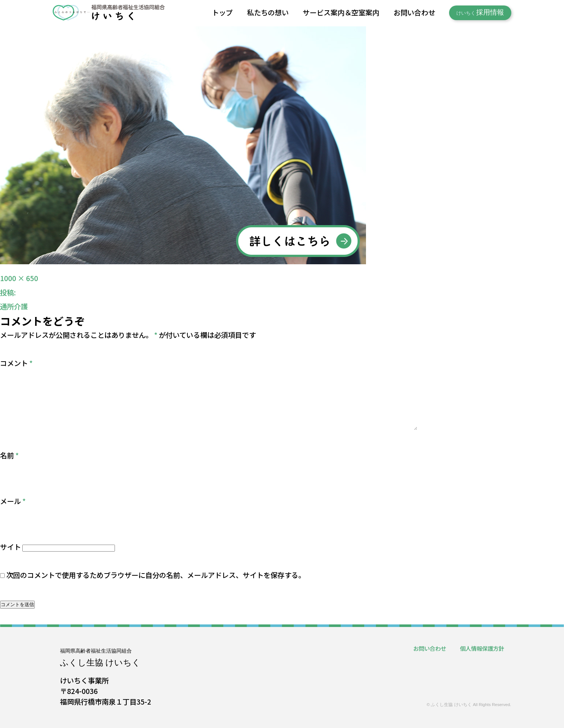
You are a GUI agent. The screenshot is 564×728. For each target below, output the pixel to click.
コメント (16, 363)
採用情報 (480, 12)
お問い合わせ (414, 12)
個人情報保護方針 (482, 648)
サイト (10, 547)
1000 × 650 (19, 278)
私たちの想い (268, 12)
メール (13, 501)
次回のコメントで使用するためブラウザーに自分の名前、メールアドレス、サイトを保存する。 (156, 575)
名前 (9, 455)
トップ (222, 12)
